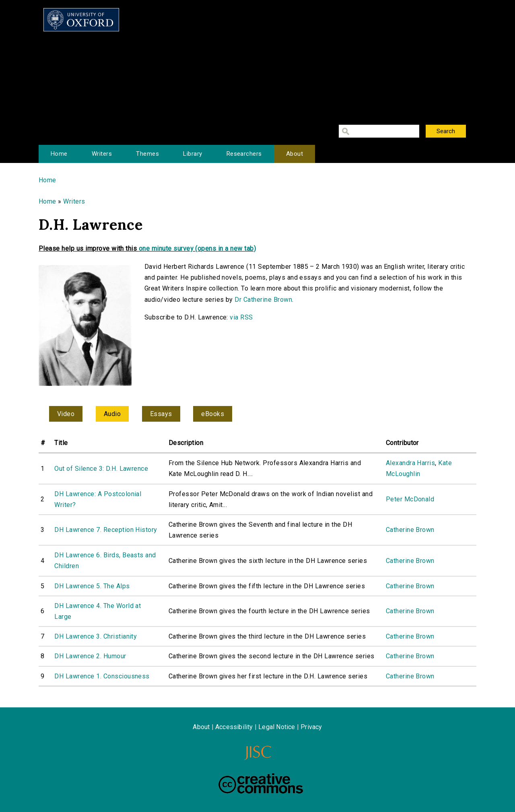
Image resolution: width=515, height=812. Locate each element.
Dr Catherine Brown (263, 300)
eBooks (213, 414)
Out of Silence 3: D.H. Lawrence (101, 469)
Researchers (244, 154)
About (295, 154)
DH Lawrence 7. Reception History (106, 530)
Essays (161, 414)
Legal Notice (277, 727)
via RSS (241, 317)
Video (66, 414)
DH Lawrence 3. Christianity (96, 636)
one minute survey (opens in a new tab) (197, 248)
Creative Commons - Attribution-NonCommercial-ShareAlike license (261, 783)
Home (59, 154)
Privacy (311, 727)
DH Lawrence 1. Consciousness (102, 676)
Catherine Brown (410, 530)
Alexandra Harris (411, 463)
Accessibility (234, 727)
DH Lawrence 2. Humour (90, 656)
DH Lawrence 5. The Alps (92, 586)
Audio (112, 414)
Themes (147, 154)
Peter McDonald (410, 499)
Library (193, 154)
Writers (102, 154)
